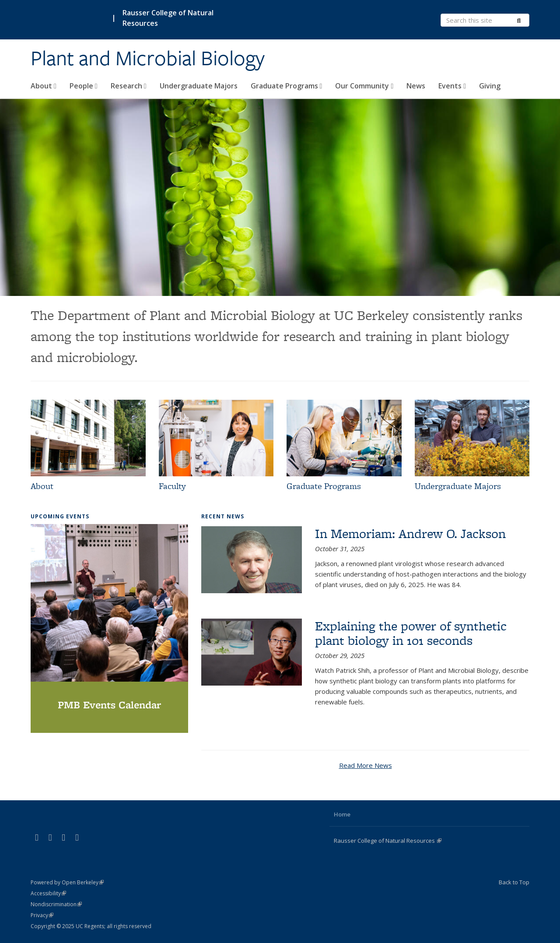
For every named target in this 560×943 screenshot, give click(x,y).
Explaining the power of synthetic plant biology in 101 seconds (411, 633)
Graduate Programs (287, 86)
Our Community (364, 86)
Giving (490, 86)
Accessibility (48, 893)
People (84, 86)
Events (452, 86)
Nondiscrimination (56, 904)
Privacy (42, 915)
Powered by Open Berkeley (67, 882)
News (416, 86)
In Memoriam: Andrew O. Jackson (410, 533)
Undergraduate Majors (199, 86)
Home (342, 814)
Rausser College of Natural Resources (168, 18)
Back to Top (514, 882)
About (44, 86)
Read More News (366, 765)
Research (129, 86)
